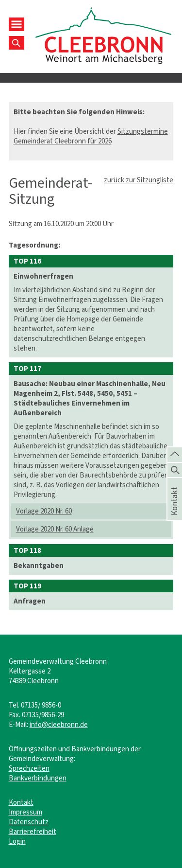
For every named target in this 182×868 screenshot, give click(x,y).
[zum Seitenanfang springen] (175, 454)
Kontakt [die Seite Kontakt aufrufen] (175, 512)
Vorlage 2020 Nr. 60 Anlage (55, 529)
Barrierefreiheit (33, 832)
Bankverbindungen (38, 778)
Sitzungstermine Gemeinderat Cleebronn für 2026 (91, 136)
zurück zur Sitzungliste (139, 180)
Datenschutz (29, 822)
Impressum (25, 812)
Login (17, 841)
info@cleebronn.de (59, 725)
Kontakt (21, 802)
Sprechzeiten (29, 768)
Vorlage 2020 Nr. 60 (44, 511)
